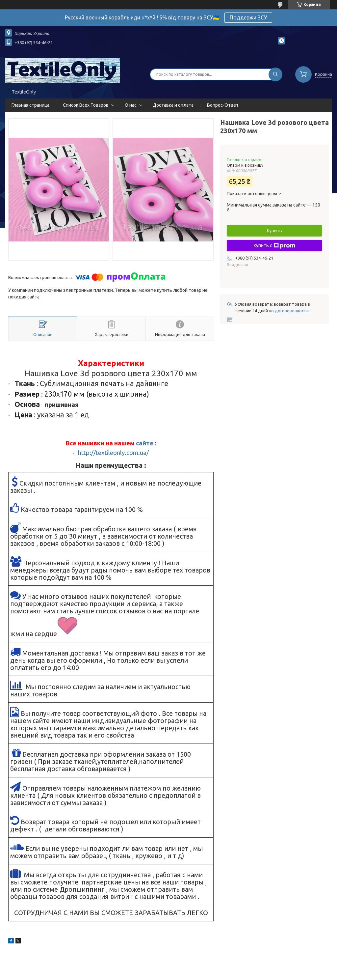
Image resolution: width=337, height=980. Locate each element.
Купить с (274, 246)
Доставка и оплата (173, 105)
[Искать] (275, 74)
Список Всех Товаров (86, 105)
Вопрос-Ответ (223, 105)
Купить (274, 231)
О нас (131, 105)
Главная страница (30, 105)
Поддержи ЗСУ (248, 17)
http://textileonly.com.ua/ (113, 453)
